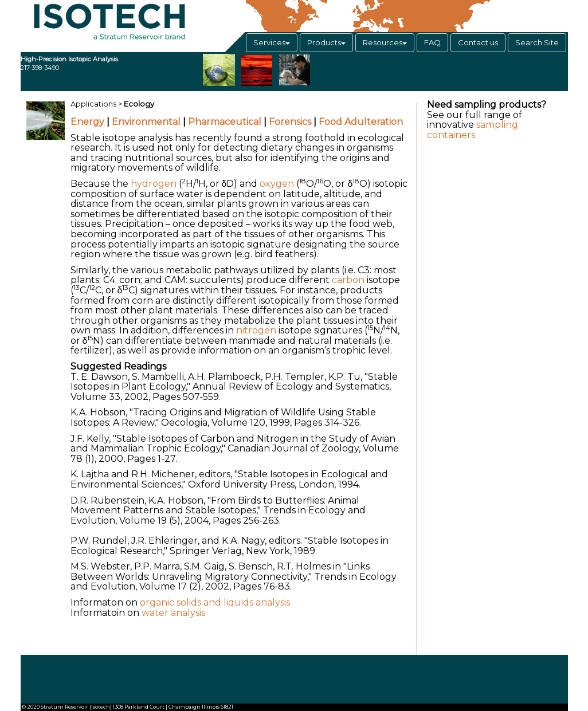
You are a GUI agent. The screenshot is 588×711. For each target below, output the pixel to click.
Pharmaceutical (225, 122)
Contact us (478, 42)
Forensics (290, 122)
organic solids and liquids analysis (215, 602)
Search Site (537, 42)
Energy (87, 122)
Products (326, 42)
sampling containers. (473, 130)
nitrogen (256, 330)
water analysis (173, 613)
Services (272, 42)
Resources (385, 42)
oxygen (277, 184)
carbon (348, 280)
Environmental (146, 122)
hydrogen (154, 184)
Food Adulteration (361, 122)
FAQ (432, 42)
